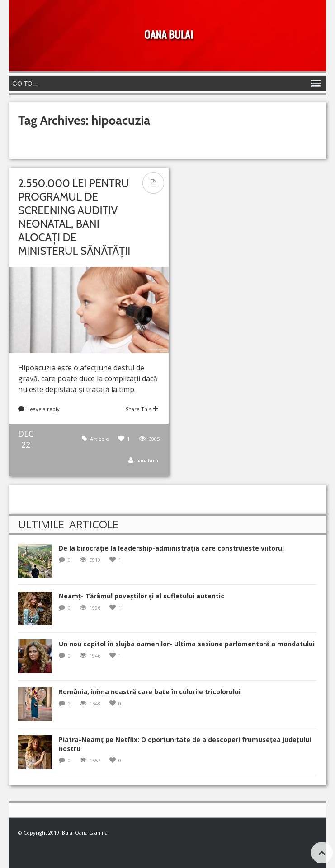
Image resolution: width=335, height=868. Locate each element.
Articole (99, 439)
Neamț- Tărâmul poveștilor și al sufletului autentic (142, 596)
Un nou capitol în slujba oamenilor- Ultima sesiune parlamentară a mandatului (187, 644)
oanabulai (148, 460)
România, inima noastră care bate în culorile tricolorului (150, 692)
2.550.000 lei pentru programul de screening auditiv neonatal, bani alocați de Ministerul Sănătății (74, 217)
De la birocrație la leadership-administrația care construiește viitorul (171, 548)
